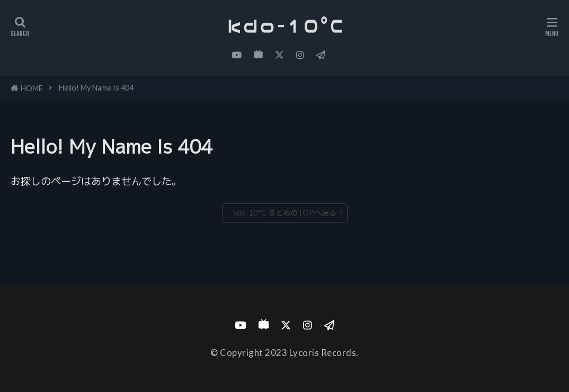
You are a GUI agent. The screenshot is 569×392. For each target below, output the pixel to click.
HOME (32, 88)
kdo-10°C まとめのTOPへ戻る (285, 213)
